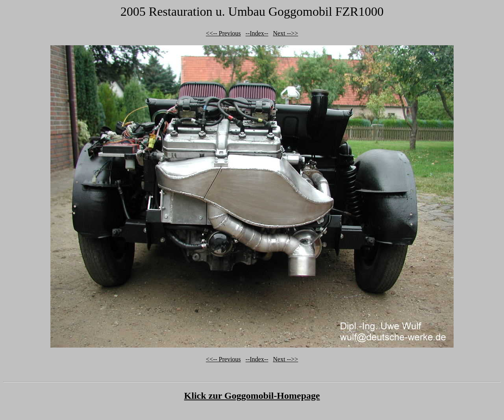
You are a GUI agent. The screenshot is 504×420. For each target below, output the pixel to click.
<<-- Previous (223, 33)
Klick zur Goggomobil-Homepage (252, 396)
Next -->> (285, 33)
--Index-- (257, 33)
